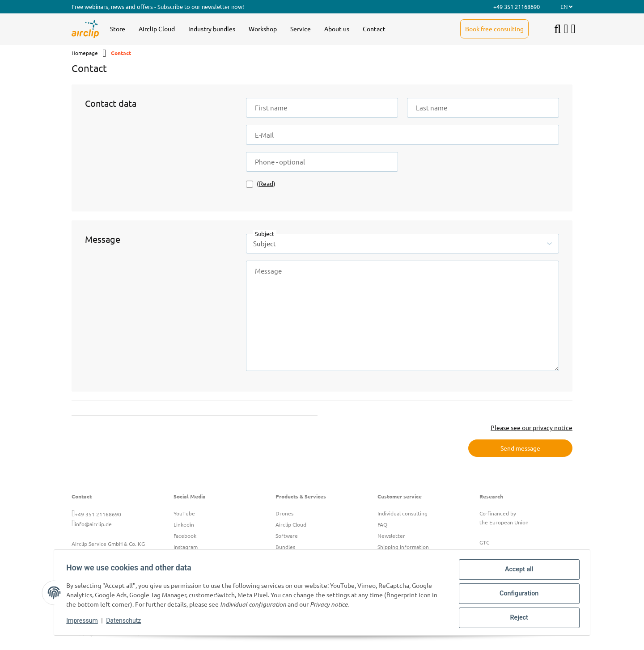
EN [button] (566, 6)
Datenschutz (126, 622)
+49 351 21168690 (98, 514)
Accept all (517, 572)
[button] (566, 29)
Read (266, 183)
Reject (517, 618)
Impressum (84, 622)
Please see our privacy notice (532, 427)
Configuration (517, 595)
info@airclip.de (93, 524)
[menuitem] (118, 29)
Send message (520, 448)
